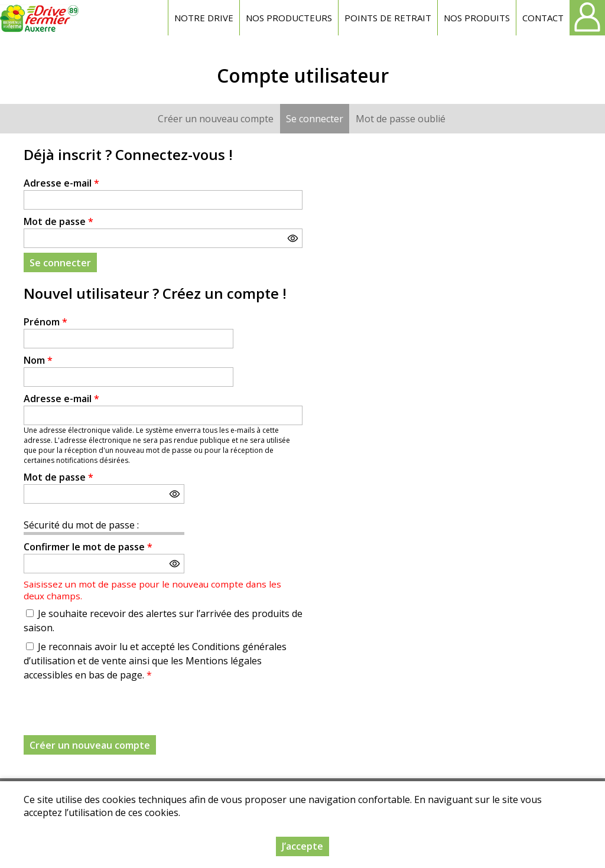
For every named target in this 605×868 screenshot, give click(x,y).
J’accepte (302, 846)
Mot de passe (58, 221)
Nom (38, 360)
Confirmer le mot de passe (88, 547)
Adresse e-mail (61, 183)
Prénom (45, 322)
